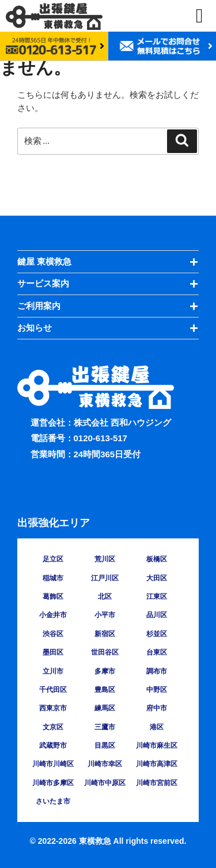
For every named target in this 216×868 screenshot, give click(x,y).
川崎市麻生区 (157, 745)
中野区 (157, 690)
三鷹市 (105, 727)
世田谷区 (105, 652)
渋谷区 (53, 634)
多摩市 (105, 671)
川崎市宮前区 (157, 783)
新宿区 (105, 634)
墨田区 (53, 652)
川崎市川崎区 (53, 764)
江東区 (157, 596)
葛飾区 (53, 596)
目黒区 (105, 745)
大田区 (157, 578)
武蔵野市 (53, 745)
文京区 (53, 727)
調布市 (157, 671)
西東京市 (53, 708)
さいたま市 (53, 801)
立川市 (53, 671)
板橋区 (157, 559)
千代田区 (53, 690)
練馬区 (105, 708)
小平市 (105, 615)
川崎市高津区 (157, 764)
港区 (157, 727)
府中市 (157, 708)
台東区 (157, 652)
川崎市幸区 (105, 764)
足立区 (53, 559)
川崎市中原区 (105, 783)
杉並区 (157, 634)
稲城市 (53, 578)
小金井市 (53, 615)
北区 (105, 596)
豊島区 (105, 690)
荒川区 (105, 559)
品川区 (157, 615)
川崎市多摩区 (53, 783)
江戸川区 (105, 578)
